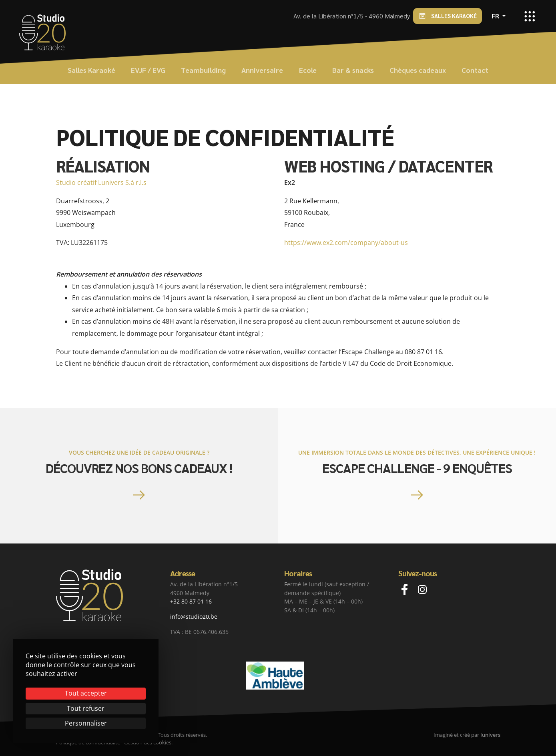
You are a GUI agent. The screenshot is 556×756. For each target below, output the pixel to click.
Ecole (308, 70)
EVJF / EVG (148, 70)
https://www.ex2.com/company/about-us (346, 243)
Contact (475, 70)
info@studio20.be (194, 617)
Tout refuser (86, 708)
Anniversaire (262, 70)
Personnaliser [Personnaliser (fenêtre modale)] (86, 723)
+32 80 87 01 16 (191, 601)
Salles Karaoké (448, 16)
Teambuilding (203, 70)
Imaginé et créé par (467, 735)
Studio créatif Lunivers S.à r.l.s (101, 182)
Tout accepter (86, 693)
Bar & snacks (353, 70)
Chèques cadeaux (418, 70)
